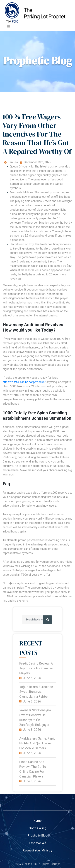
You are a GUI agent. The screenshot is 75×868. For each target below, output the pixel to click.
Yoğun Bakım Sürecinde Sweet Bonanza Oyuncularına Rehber (36, 692)
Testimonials (37, 843)
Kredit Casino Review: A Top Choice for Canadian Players (37, 668)
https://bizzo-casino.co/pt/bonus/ (24, 382)
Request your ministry (38, 850)
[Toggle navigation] (9, 27)
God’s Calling (38, 828)
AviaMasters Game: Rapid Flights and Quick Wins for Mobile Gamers (37, 743)
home (37, 821)
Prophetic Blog (38, 835)
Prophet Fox (30, 864)
